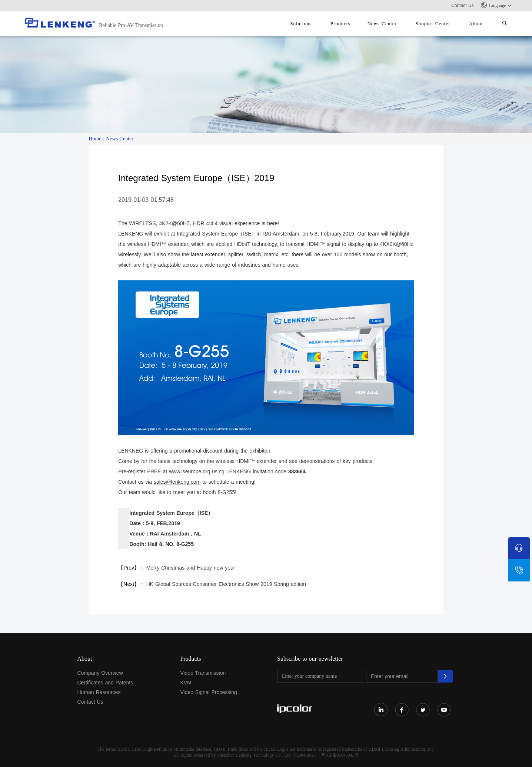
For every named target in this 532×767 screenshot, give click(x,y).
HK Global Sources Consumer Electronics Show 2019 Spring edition (226, 584)
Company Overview (100, 673)
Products (357, 24)
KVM (186, 683)
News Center (395, 24)
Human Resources (99, 692)
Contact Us (462, 6)
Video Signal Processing (209, 692)
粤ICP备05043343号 (340, 755)
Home (95, 139)
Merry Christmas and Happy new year (191, 568)
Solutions (321, 24)
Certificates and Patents (105, 683)
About (482, 24)
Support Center (442, 24)
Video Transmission (203, 673)
